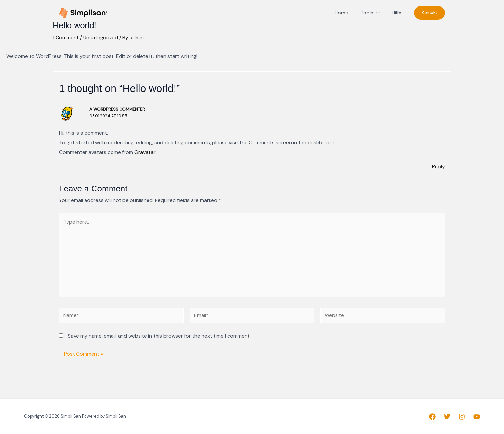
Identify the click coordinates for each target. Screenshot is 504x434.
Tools (373, 13)
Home (346, 13)
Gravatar (145, 152)
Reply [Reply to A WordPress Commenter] (438, 167)
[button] (429, 13)
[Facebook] (432, 417)
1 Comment (66, 37)
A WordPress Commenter (117, 109)
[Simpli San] (83, 12)
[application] (379, 13)
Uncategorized (101, 37)
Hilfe (398, 13)
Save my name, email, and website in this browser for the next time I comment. (159, 337)
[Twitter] (447, 417)
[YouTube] (477, 417)
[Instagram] (462, 417)
